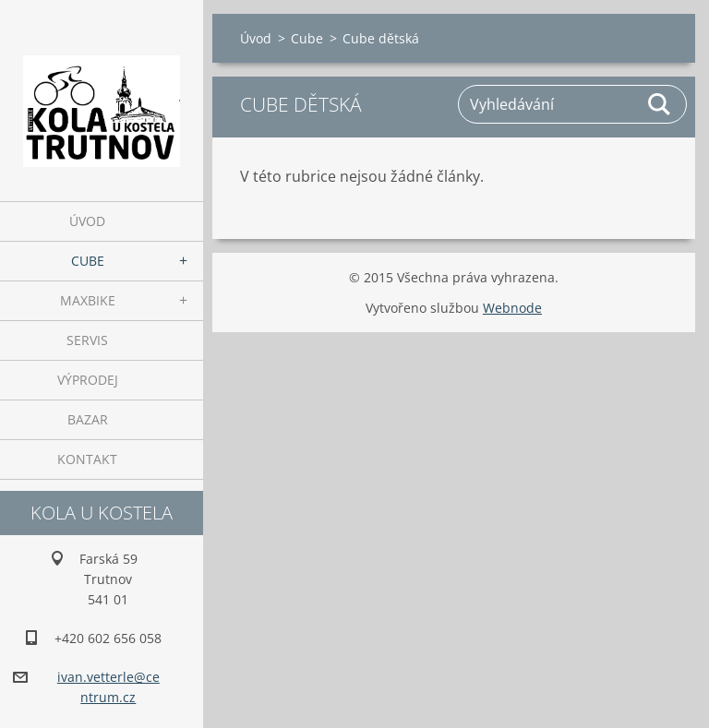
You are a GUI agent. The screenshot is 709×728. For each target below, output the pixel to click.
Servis (87, 340)
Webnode (512, 308)
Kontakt (87, 459)
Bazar (88, 419)
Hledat (660, 104)
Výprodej (88, 380)
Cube (88, 261)
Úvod (87, 221)
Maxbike (88, 300)
